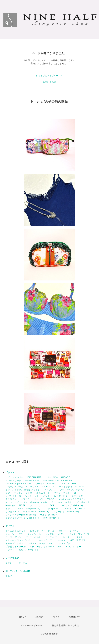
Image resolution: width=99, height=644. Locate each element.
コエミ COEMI (68, 484)
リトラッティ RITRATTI (72, 487)
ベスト (79, 537)
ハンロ (46, 496)
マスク (9, 576)
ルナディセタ (61, 496)
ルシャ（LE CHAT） (75, 509)
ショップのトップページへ (49, 76)
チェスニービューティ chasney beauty (26, 502)
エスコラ (25, 499)
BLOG (56, 617)
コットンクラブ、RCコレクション (23, 490)
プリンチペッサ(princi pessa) (21, 515)
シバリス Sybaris (45, 484)
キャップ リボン (14, 543)
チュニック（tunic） (62, 502)
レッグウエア (12, 558)
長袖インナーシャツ (29, 550)
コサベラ (39, 499)
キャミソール (34, 534)
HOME (23, 617)
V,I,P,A (51, 499)
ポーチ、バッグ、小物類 (18, 571)
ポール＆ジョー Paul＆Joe (58, 480)
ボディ (61, 534)
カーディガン (52, 537)
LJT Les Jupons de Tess (19, 484)
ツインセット (32, 496)
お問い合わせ (49, 82)
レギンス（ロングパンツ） (41, 543)
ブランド (10, 473)
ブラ (21, 534)
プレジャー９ (83, 502)
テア (8, 493)
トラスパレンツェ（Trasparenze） (23, 509)
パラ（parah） (53, 509)
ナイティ (74, 531)
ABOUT (39, 617)
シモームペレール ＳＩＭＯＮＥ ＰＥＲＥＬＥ (30, 487)
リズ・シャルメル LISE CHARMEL (24, 477)
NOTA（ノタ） (27, 505)
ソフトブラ (64, 543)
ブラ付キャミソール (16, 547)
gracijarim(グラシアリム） (72, 499)
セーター (67, 537)
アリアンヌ (50, 490)
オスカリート (43, 493)
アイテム (10, 526)
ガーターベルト (33, 537)
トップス (49, 534)
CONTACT (74, 617)
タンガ (62, 531)
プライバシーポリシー (31, 625)
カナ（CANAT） (52, 518)
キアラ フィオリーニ (65, 493)
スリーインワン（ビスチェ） (20, 540)
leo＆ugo (10, 505)
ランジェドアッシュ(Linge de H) (22, 518)
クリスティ (11, 499)
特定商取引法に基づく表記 (65, 625)
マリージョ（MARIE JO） (67, 512)
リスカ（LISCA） (48, 505)
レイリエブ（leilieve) (72, 505)
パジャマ (10, 550)
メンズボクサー (73, 547)
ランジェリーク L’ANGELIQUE (22, 480)
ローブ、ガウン (13, 537)
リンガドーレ (12, 512)
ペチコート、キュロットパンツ (46, 547)
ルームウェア (46, 540)
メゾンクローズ (13, 496)
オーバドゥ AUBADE (59, 477)
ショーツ (10, 534)
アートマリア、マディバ (72, 490)
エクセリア (77, 496)
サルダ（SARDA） (50, 515)
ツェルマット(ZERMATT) (36, 512)
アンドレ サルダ (23, 493)
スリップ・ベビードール (42, 531)
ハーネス (61, 540)
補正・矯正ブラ (78, 540)
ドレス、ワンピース (79, 534)
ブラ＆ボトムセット (16, 531)
